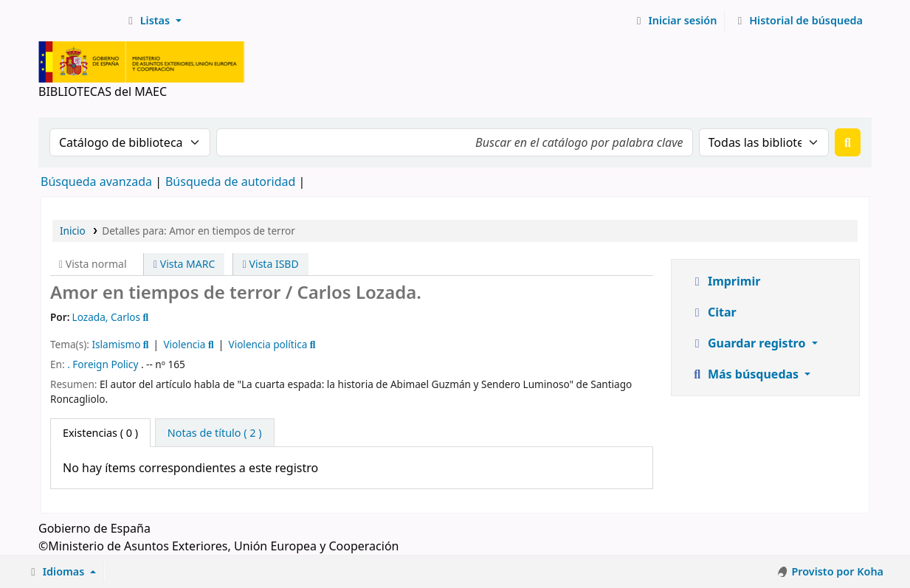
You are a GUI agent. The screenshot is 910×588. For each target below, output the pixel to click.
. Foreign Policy (103, 364)
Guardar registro (749, 343)
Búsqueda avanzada (96, 181)
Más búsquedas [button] (746, 374)
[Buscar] (848, 142)
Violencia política (268, 344)
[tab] (215, 433)
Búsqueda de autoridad (230, 181)
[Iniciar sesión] (675, 21)
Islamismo (116, 344)
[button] (153, 21)
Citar (713, 312)
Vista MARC (184, 264)
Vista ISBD (271, 264)
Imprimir (725, 281)
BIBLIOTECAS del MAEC (78, 21)
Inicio (73, 231)
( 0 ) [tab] (100, 433)
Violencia (184, 344)
